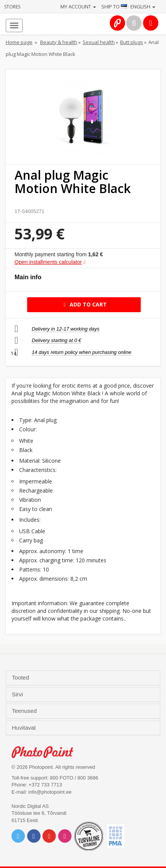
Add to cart (84, 304)
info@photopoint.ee (50, 792)
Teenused (25, 711)
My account (78, 7)
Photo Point (46, 752)
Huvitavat (25, 728)
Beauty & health (59, 42)
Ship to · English (128, 7)
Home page (19, 42)
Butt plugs (132, 42)
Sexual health (99, 42)
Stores (12, 7)
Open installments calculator (48, 262)
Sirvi (18, 694)
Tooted (21, 678)
